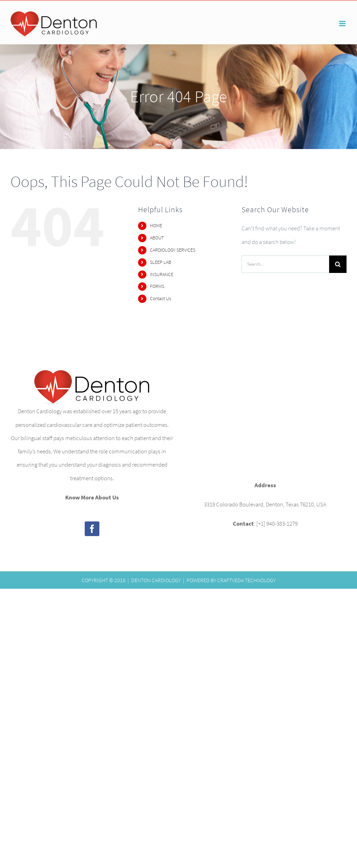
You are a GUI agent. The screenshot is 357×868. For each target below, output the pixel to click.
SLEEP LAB (161, 262)
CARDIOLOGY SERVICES (173, 250)
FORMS (157, 286)
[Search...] (285, 264)
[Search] (338, 264)
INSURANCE (162, 274)
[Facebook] (92, 529)
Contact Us (161, 298)
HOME (156, 225)
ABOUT (157, 238)
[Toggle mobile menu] (343, 24)
